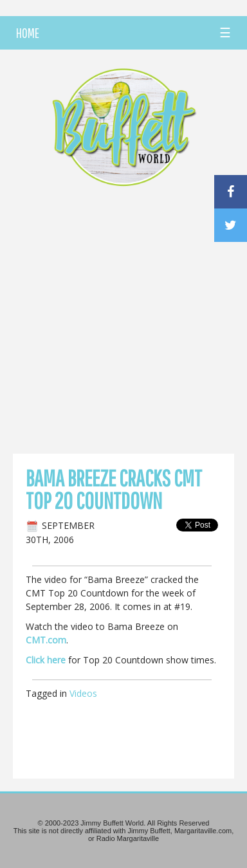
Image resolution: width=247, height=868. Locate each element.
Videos (83, 693)
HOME (28, 33)
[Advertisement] (123, 324)
